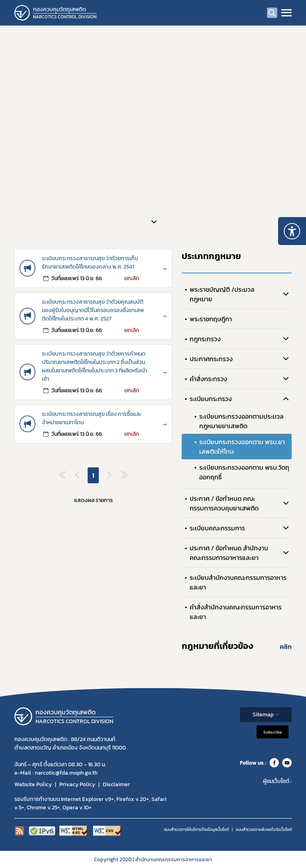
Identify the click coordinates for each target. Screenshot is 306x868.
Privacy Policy (77, 784)
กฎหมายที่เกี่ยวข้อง (218, 646)
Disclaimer (116, 784)
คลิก (286, 647)
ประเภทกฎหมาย (211, 256)
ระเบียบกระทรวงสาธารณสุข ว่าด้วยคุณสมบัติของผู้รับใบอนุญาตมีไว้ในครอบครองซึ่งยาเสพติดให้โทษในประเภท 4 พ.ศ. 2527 (93, 310)
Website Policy (33, 784)
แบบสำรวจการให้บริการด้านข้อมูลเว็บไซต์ (196, 829)
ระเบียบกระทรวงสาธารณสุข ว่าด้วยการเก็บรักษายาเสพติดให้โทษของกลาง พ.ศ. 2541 (90, 263)
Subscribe (273, 732)
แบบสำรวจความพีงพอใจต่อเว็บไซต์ (264, 829)
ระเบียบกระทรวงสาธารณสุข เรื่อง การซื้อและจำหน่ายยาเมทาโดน (92, 418)
